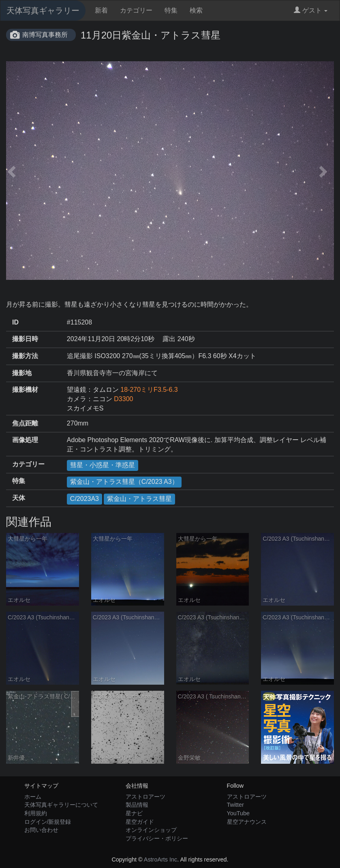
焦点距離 (25, 423)
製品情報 (137, 805)
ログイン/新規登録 (48, 822)
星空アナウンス (247, 822)
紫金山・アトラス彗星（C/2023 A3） (124, 482)
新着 (101, 10)
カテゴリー (136, 10)
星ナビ (134, 813)
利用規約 (36, 813)
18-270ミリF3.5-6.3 (149, 390)
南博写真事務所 (45, 35)
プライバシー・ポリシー (157, 838)
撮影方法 (25, 356)
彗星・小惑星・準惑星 (103, 465)
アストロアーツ (145, 797)
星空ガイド (140, 822)
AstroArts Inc (160, 859)
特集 (171, 10)
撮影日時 (25, 339)
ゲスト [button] (311, 10)
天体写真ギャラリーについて (61, 805)
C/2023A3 (84, 499)
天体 (19, 498)
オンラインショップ (151, 830)
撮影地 (22, 373)
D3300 (123, 399)
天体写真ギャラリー (43, 11)
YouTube (238, 813)
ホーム (33, 797)
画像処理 (25, 440)
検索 (196, 10)
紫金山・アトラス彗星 (139, 499)
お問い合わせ (41, 830)
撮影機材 (25, 390)
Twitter (235, 805)
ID (15, 322)
